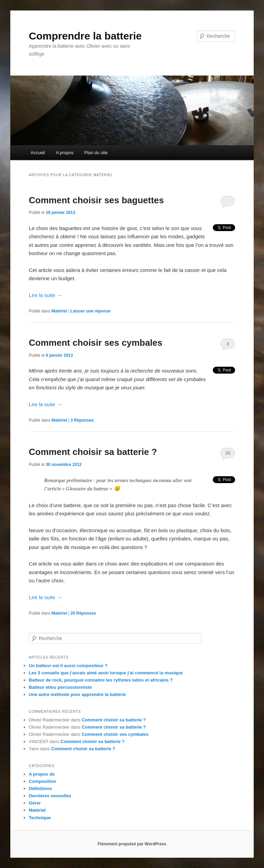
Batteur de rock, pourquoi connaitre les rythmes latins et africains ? (101, 680)
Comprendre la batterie (85, 36)
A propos (64, 153)
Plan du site (96, 153)
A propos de (42, 774)
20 (228, 453)
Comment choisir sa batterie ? (93, 452)
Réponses (82, 420)
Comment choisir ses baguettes (96, 200)
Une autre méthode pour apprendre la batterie (77, 694)
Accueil (38, 153)
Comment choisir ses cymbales (96, 343)
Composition (42, 781)
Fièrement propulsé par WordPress (132, 844)
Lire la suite (45, 295)
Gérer (35, 803)
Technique (40, 818)
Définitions (40, 789)
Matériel (59, 311)
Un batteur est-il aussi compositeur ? (68, 666)
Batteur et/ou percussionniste (60, 687)
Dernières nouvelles (50, 796)
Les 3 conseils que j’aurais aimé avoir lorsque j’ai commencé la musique (106, 673)
